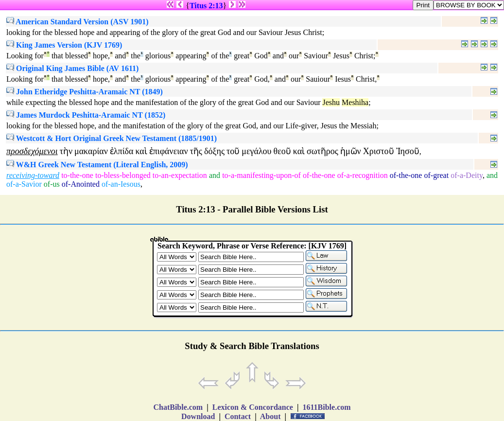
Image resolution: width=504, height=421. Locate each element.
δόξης (214, 151)
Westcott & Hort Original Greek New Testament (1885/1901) (112, 138)
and (215, 175)
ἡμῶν (351, 151)
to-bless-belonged (123, 175)
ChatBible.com (178, 407)
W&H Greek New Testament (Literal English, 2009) (97, 165)
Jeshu (331, 102)
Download (198, 416)
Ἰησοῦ (408, 151)
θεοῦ (282, 151)
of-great (437, 175)
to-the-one (77, 175)
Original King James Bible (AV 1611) (72, 68)
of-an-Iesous (121, 184)
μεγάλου (256, 151)
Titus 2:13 (206, 6)
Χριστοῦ (379, 151)
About (271, 416)
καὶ (141, 151)
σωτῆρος (322, 151)
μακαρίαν (91, 151)
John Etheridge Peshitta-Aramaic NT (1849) (85, 92)
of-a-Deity (467, 175)
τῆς (196, 151)
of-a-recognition (363, 175)
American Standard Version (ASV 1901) (78, 22)
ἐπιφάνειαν (169, 151)
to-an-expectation (180, 175)
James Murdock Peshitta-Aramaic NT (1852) (86, 115)
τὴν (66, 151)
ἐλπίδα (122, 151)
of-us (52, 184)
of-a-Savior (24, 184)
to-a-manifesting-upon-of (261, 175)
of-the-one (319, 175)
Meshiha (355, 102)
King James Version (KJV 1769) (64, 45)
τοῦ (233, 151)
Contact (238, 416)
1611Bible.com (326, 407)
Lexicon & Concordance (253, 407)
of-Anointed (81, 184)
